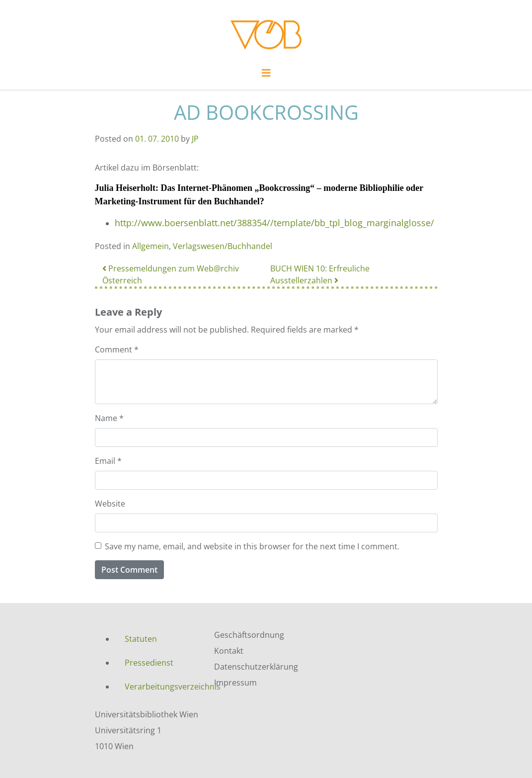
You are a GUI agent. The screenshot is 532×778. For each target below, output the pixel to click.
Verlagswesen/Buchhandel (223, 246)
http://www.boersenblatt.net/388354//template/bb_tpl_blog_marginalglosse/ (274, 223)
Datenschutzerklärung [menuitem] (256, 667)
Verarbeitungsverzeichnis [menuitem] (162, 687)
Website (110, 504)
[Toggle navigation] (266, 76)
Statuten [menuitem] (141, 639)
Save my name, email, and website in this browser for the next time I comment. (252, 546)
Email (108, 461)
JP (195, 139)
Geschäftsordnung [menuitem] (249, 635)
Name (109, 418)
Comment (117, 349)
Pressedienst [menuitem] (149, 663)
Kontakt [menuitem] (229, 651)
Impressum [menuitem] (235, 683)
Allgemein (151, 246)
